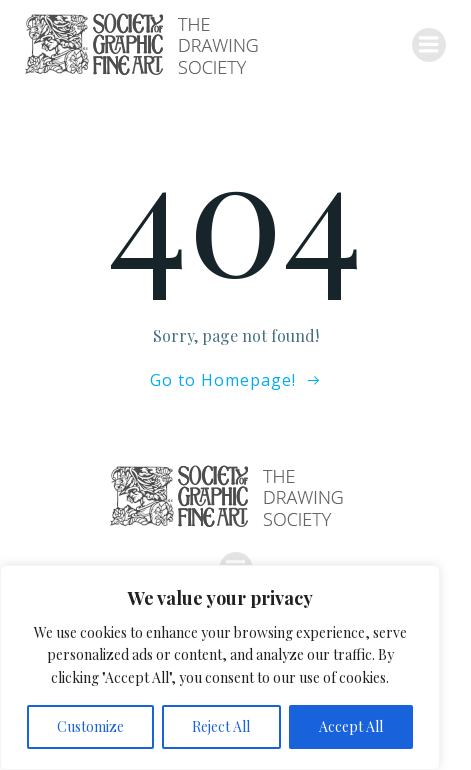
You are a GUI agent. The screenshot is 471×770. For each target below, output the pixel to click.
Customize (90, 726)
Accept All (351, 726)
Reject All (221, 726)
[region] (220, 667)
